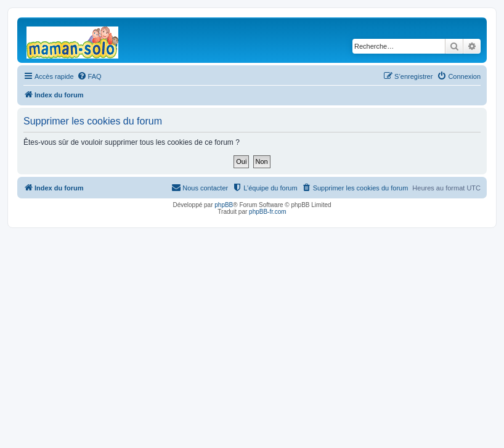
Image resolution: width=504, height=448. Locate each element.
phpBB (224, 205)
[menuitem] (89, 76)
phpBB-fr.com (268, 212)
